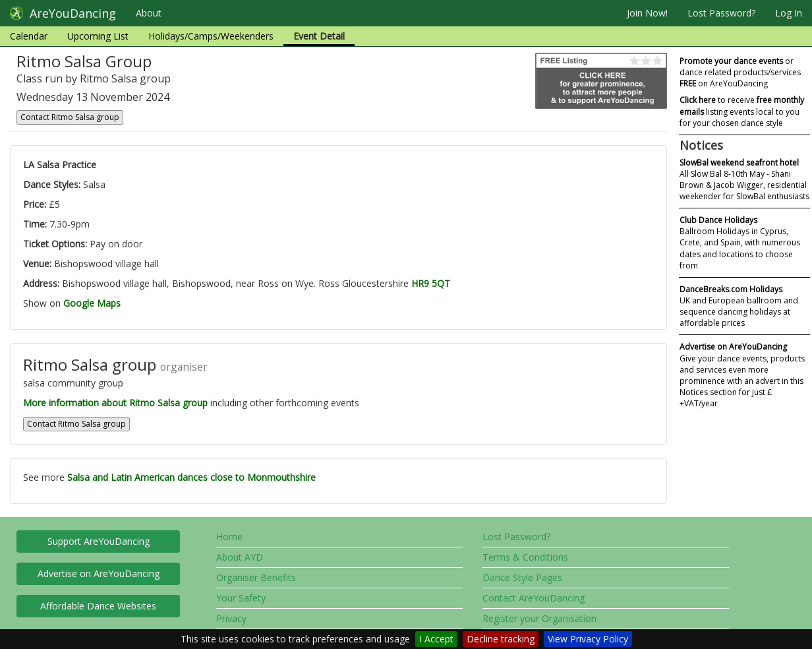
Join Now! (647, 13)
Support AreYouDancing (99, 541)
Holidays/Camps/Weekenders (211, 36)
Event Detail (319, 36)
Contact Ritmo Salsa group (70, 117)
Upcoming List (98, 36)
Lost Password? (721, 13)
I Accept (436, 639)
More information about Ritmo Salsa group (115, 403)
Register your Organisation (539, 618)
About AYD (240, 557)
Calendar (29, 36)
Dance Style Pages (522, 577)
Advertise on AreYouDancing (99, 573)
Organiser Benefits (256, 577)
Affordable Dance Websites (98, 606)
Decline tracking (501, 639)
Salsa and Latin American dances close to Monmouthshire (191, 477)
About (149, 13)
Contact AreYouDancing (534, 598)
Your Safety (241, 598)
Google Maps (92, 303)
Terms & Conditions (525, 557)
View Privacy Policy (588, 639)
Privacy (231, 618)
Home (229, 537)
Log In (789, 13)
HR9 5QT (431, 283)
